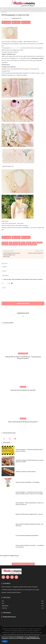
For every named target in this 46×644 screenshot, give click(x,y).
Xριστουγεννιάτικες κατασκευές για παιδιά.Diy (23, 390)
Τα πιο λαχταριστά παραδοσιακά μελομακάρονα (27, 536)
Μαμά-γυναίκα (13, 245)
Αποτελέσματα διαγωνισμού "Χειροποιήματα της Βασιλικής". (12, 255)
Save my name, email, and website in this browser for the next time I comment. (23, 279)
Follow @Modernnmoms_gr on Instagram (23, 564)
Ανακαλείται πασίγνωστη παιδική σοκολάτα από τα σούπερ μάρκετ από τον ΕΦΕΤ (20, 590)
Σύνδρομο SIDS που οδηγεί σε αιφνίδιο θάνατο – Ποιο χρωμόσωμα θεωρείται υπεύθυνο (23, 358)
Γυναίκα (39, 243)
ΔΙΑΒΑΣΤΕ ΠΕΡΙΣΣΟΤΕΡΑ (33, 638)
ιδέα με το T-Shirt (15, 48)
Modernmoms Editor (16, 18)
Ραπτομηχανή (23, 245)
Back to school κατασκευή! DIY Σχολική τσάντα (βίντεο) (23, 422)
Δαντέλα (5, 245)
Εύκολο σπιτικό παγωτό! (36, 253)
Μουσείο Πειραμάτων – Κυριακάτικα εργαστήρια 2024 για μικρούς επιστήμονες (20, 587)
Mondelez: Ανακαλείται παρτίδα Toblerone (26, 472)
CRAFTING (23, 387)
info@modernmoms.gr (9, 617)
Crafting (5, 243)
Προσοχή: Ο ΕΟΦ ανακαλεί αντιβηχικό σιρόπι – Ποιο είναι (29, 514)
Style (23, 243)
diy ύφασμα (17, 243)
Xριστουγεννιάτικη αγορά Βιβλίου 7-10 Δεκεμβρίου (28, 482)
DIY (11, 243)
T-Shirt (29, 243)
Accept (5, 641)
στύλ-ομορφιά (33, 245)
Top (34, 243)
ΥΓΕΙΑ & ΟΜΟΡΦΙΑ (23, 353)
